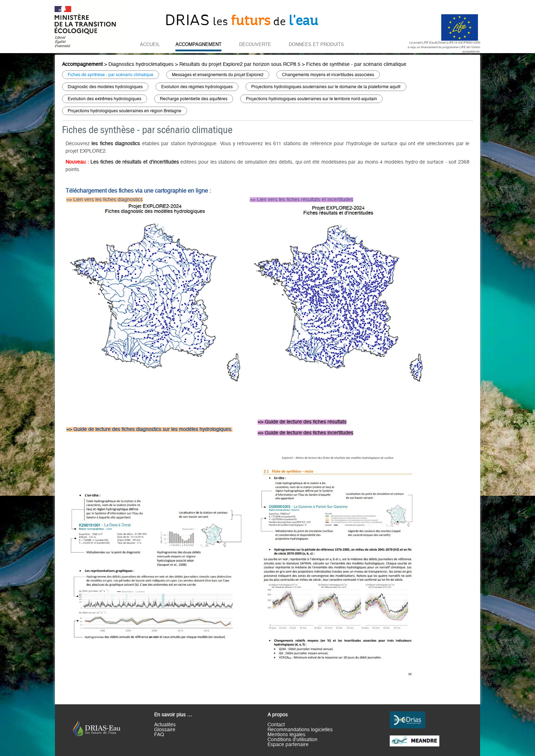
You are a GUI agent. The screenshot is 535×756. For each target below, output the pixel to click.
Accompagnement (198, 45)
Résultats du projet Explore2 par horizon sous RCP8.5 (240, 64)
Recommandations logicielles (300, 730)
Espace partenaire (288, 745)
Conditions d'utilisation (292, 740)
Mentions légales (286, 735)
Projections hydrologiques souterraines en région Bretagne (125, 111)
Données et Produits (316, 45)
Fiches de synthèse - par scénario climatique (356, 64)
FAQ (159, 735)
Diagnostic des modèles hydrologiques (105, 87)
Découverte (255, 45)
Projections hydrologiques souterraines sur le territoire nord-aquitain (311, 99)
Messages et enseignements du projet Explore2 (218, 75)
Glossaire (165, 730)
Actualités (165, 725)
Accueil (150, 45)
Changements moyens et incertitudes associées (328, 75)
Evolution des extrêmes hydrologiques (105, 99)
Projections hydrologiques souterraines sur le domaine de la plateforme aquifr (326, 87)
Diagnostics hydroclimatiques (141, 64)
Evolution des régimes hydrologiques (197, 87)
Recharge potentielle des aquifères (194, 99)
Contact (276, 725)
